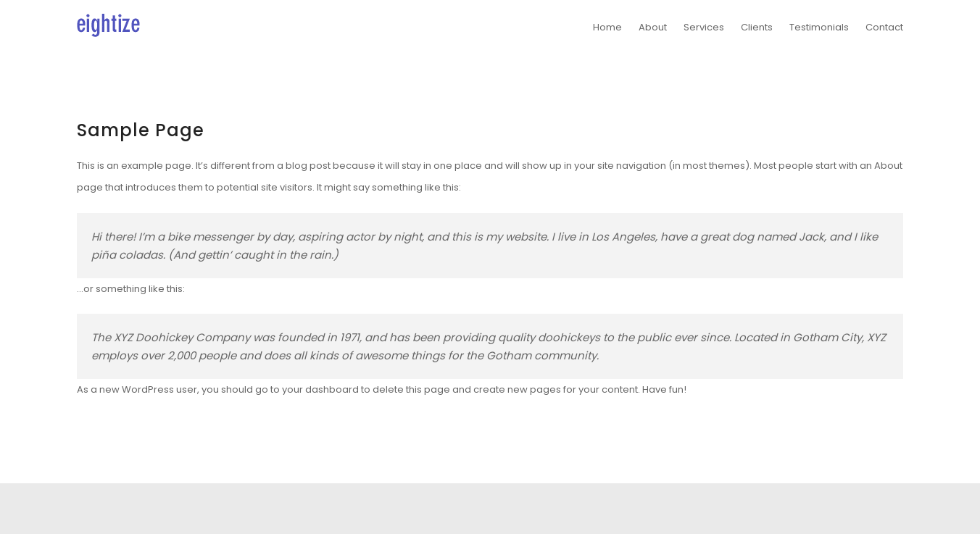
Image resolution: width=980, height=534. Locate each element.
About (653, 27)
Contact (884, 27)
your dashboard (320, 389)
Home (607, 27)
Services (704, 27)
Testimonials (819, 27)
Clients (757, 27)
